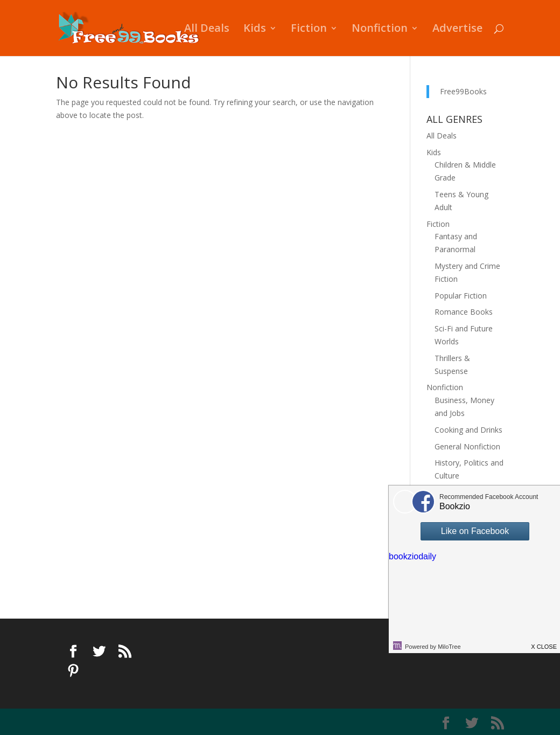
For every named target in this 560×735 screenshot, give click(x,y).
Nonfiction (380, 30)
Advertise (457, 30)
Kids (255, 30)
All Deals (207, 30)
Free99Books (463, 91)
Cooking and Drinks (468, 430)
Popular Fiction (461, 296)
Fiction (309, 30)
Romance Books (464, 312)
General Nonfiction (467, 446)
